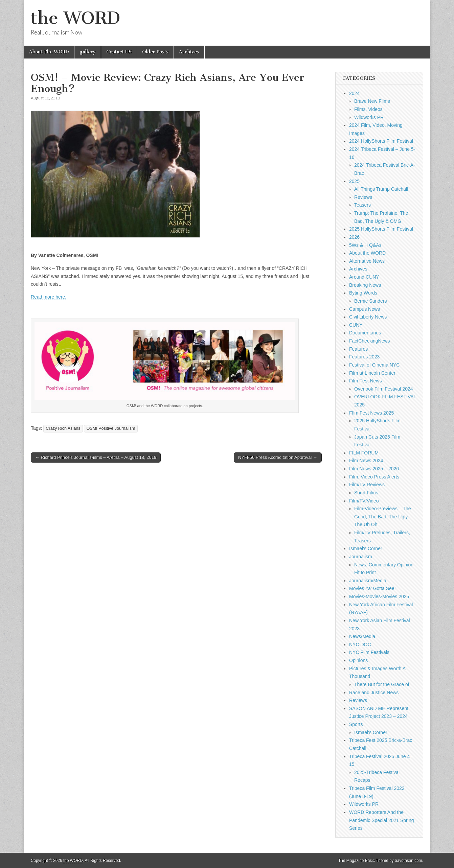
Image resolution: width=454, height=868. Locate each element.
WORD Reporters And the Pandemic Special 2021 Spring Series (381, 820)
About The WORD (49, 52)
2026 (354, 237)
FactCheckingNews (370, 341)
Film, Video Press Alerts (374, 477)
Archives (189, 52)
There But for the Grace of (382, 684)
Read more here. (49, 297)
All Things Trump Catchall (381, 189)
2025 (354, 181)
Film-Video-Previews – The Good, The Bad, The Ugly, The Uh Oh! (383, 517)
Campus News (365, 309)
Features (358, 349)
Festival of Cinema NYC (374, 365)
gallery (88, 52)
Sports (356, 724)
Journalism (361, 557)
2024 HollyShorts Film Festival (381, 141)
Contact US (119, 52)
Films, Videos (368, 109)
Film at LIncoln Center (372, 373)
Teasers (362, 205)
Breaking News (365, 285)
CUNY (356, 325)
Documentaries (365, 333)
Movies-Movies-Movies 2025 (379, 596)
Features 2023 (364, 357)
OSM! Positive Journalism (111, 428)
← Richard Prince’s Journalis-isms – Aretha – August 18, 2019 (96, 457)
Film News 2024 (366, 461)
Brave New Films (372, 101)
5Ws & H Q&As (365, 245)
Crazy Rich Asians (63, 428)
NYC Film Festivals (369, 652)
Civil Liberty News (368, 317)
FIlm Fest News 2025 (371, 413)
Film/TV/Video (364, 501)
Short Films (366, 493)
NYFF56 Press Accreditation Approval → (278, 457)
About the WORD (367, 253)
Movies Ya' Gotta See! (372, 588)
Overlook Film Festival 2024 (384, 389)
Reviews (363, 197)
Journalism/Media (368, 581)
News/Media (362, 636)
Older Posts (155, 52)
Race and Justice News (374, 693)
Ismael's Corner (366, 548)
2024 (354, 93)
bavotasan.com (408, 861)
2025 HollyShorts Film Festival (381, 229)
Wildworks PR (369, 117)
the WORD (75, 18)
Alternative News (367, 261)
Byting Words (363, 293)
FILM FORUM (364, 453)
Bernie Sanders (371, 301)
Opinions (358, 660)
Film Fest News (365, 381)
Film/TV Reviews (367, 485)
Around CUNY (364, 277)
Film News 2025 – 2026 (374, 469)
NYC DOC (360, 644)
